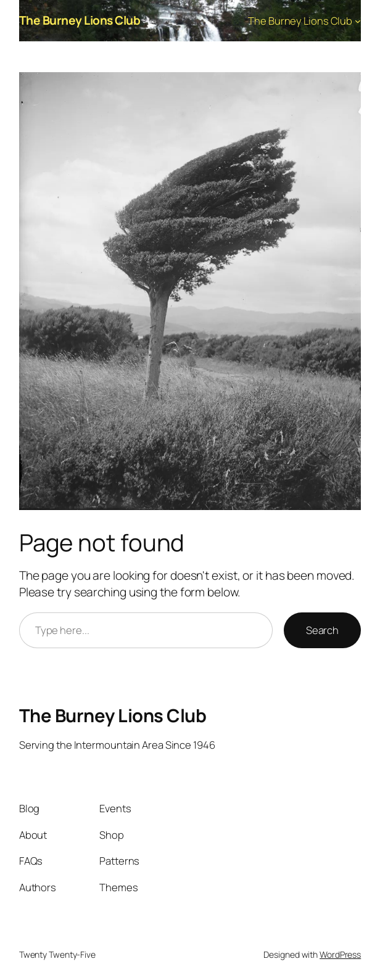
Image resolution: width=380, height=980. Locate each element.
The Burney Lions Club (80, 20)
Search (322, 630)
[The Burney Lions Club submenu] (358, 20)
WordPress (340, 954)
